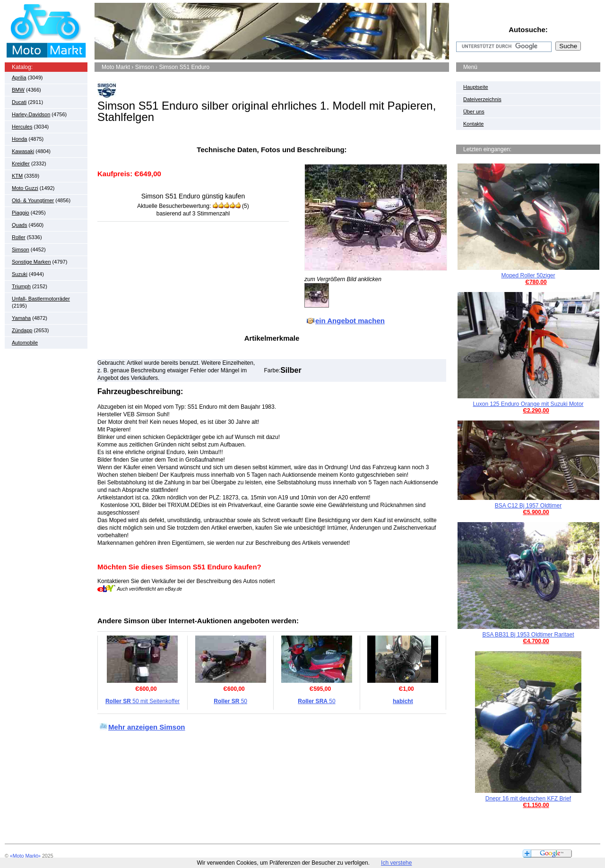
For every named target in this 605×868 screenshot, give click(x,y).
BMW (18, 90)
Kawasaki (23, 151)
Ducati (19, 102)
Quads (19, 225)
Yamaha (21, 318)
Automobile (25, 343)
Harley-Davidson (31, 114)
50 (230, 701)
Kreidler (21, 163)
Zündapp (22, 330)
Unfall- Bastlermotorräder (41, 299)
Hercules (22, 127)
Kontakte (473, 124)
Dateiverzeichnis (482, 99)
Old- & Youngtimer (33, 200)
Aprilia (19, 77)
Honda (19, 139)
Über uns (474, 112)
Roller (19, 237)
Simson (21, 249)
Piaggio (21, 213)
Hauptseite (476, 87)
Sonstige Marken (31, 262)
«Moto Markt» (25, 856)
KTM (17, 176)
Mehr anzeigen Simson (147, 727)
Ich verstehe (396, 863)
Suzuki (20, 274)
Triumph (21, 286)
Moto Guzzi (25, 188)
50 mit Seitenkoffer (143, 701)
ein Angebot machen (350, 321)
